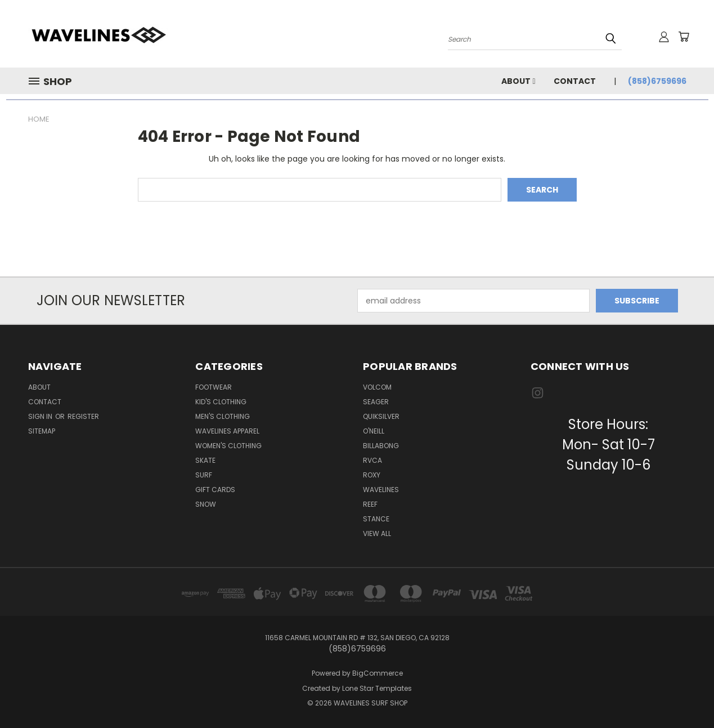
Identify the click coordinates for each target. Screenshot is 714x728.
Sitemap (42, 431)
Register (83, 416)
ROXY (372, 475)
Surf (204, 475)
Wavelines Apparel (227, 431)
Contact (575, 81)
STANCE (376, 519)
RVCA (372, 460)
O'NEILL (374, 431)
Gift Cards (215, 490)
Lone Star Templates (377, 688)
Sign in (41, 416)
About (518, 81)
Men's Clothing (223, 416)
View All (377, 533)
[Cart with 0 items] (684, 37)
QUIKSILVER (381, 416)
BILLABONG (381, 446)
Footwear (214, 387)
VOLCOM (377, 387)
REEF (370, 504)
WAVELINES (381, 490)
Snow (206, 504)
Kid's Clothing (221, 402)
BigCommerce (378, 673)
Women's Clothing (228, 446)
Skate (205, 460)
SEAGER (376, 402)
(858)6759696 (657, 81)
